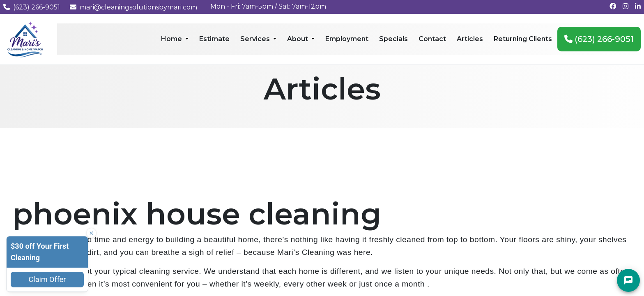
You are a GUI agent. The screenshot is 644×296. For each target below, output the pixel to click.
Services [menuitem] (256, 39)
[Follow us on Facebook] (613, 6)
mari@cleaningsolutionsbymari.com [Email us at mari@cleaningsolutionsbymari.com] (133, 7)
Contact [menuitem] (432, 39)
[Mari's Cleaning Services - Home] (25, 39)
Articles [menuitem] (470, 39)
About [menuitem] (298, 39)
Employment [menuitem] (347, 39)
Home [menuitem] (172, 39)
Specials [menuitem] (393, 39)
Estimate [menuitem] (214, 39)
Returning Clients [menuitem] (523, 39)
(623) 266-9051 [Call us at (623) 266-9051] (32, 7)
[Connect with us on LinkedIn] (638, 6)
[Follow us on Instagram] (626, 6)
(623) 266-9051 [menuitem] (599, 39)
